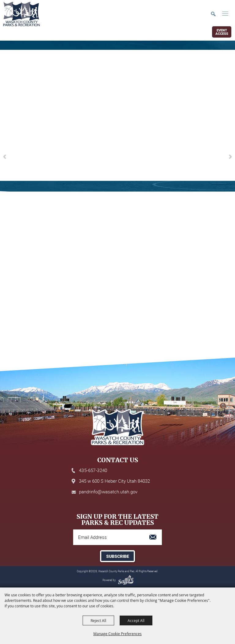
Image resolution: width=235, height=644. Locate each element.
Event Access (222, 32)
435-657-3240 (93, 470)
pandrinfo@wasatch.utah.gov (108, 492)
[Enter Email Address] (117, 537)
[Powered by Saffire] (125, 580)
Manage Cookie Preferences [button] (117, 634)
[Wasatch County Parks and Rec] (21, 14)
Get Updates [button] (117, 556)
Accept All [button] (136, 620)
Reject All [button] (98, 620)
